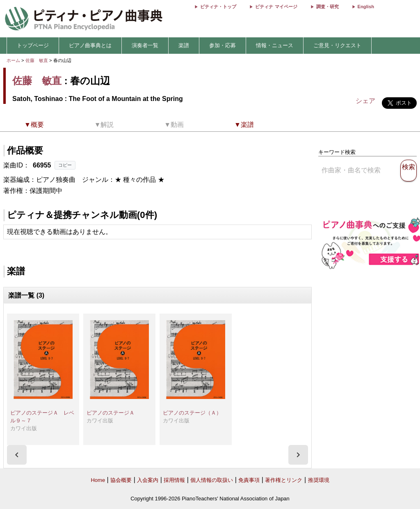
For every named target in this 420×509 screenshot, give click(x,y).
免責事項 (249, 480)
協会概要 (121, 480)
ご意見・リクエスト (337, 45)
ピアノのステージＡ (111, 413)
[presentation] (17, 455)
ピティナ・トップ (218, 7)
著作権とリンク (284, 480)
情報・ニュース (275, 45)
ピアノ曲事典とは (90, 45)
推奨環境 (319, 480)
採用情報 (174, 480)
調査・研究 (328, 7)
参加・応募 (223, 45)
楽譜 (184, 45)
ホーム (13, 60)
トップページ (33, 45)
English (366, 7)
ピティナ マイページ (276, 7)
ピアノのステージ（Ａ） (192, 413)
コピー (65, 165)
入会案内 (148, 480)
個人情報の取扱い (212, 480)
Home (98, 480)
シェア (365, 101)
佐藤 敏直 (37, 60)
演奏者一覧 (145, 45)
